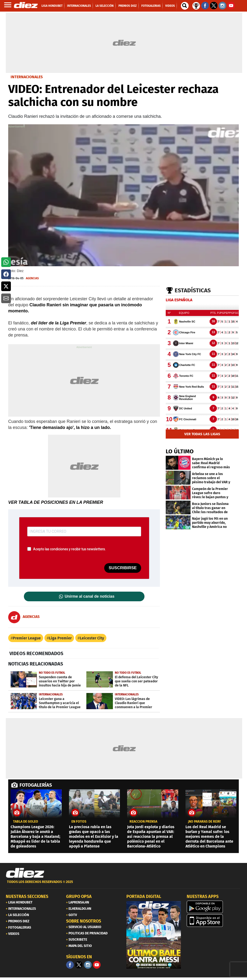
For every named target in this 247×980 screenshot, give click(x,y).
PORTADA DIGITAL (144, 896)
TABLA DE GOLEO (26, 822)
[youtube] (97, 965)
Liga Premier (60, 638)
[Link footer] (25, 873)
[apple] (214, 921)
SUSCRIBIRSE (123, 568)
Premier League (27, 638)
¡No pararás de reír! (204, 822)
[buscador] (185, 6)
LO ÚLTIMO (180, 451)
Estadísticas (193, 290)
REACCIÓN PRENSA (143, 822)
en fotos (79, 822)
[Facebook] (70, 965)
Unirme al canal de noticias (89, 596)
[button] (6, 262)
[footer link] (123, 885)
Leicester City (92, 638)
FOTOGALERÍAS (36, 785)
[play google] (214, 907)
